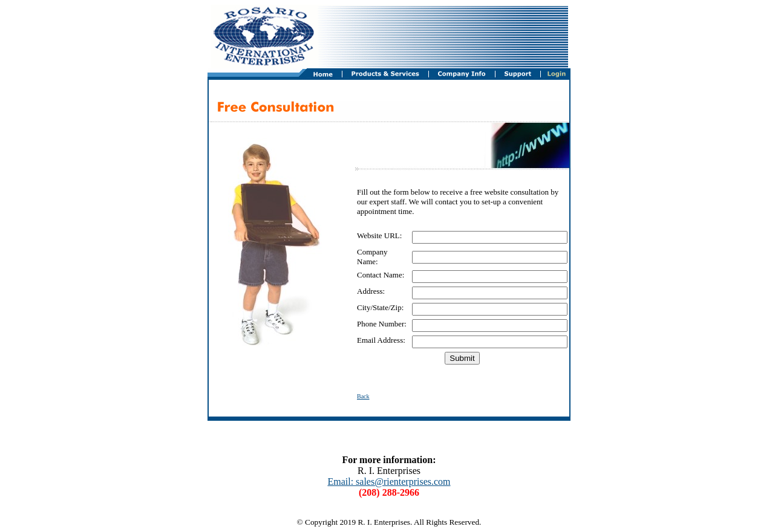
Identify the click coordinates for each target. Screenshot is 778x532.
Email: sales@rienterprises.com (389, 482)
